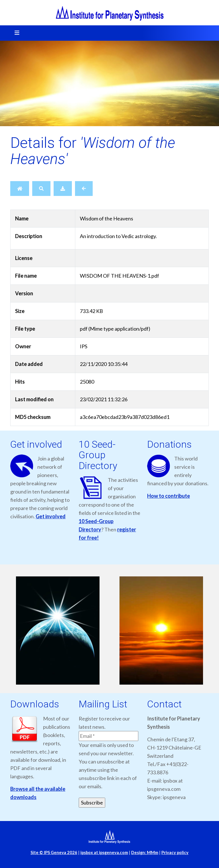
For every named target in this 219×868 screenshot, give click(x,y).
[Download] (63, 189)
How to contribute (169, 496)
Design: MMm (145, 852)
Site (54, 852)
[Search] (41, 189)
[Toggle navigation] (15, 33)
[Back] (84, 189)
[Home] (20, 189)
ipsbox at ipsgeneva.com (104, 852)
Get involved (51, 516)
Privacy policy (175, 852)
